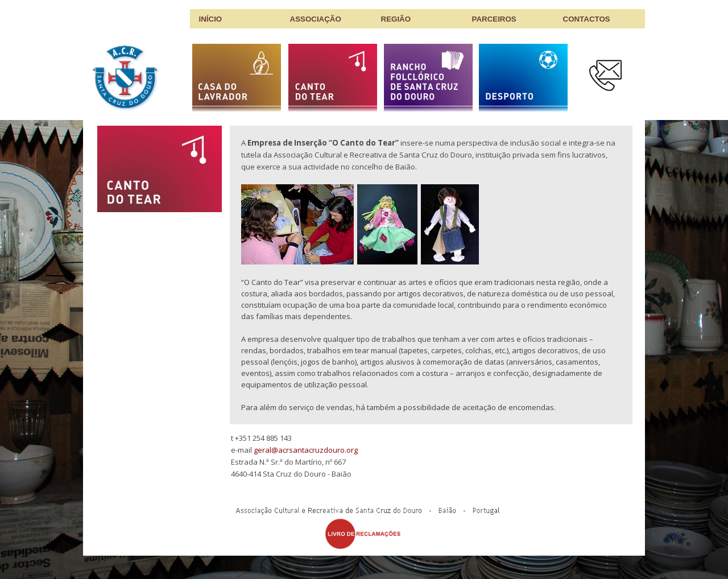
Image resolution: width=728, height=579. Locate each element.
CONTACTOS (587, 19)
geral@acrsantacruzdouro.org (306, 450)
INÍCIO (211, 19)
